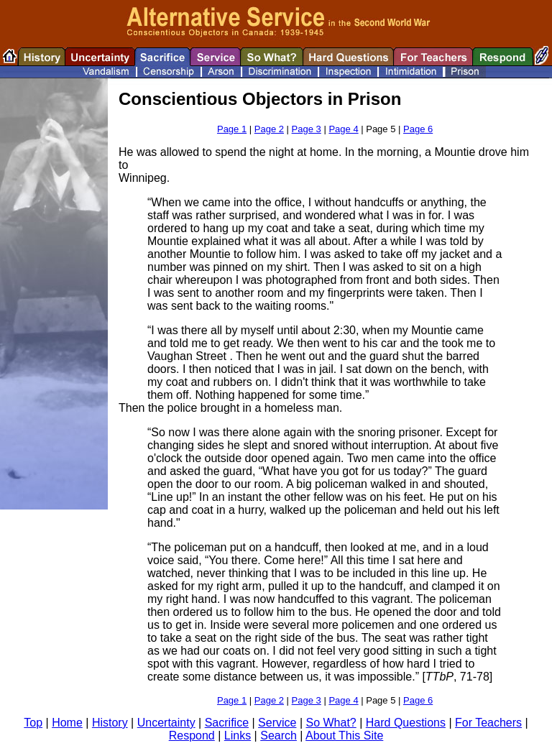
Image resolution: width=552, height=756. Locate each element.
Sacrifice (227, 723)
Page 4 (343, 129)
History (110, 723)
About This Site (344, 736)
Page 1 (232, 129)
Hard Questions (406, 723)
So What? (331, 723)
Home (67, 723)
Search (279, 736)
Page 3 (307, 129)
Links (238, 736)
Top (33, 723)
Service (277, 723)
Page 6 (418, 129)
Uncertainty (166, 723)
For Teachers (488, 723)
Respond (192, 736)
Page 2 (269, 129)
